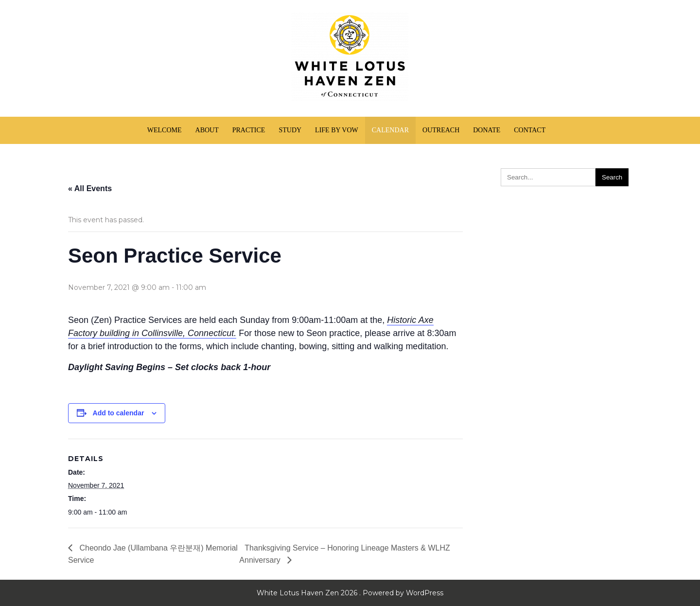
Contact (530, 130)
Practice (249, 130)
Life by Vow (337, 130)
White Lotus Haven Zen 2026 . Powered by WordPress (350, 593)
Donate (487, 130)
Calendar (390, 130)
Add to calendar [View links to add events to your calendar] (119, 413)
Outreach (441, 130)
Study (290, 130)
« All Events (90, 188)
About (207, 130)
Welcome (165, 130)
